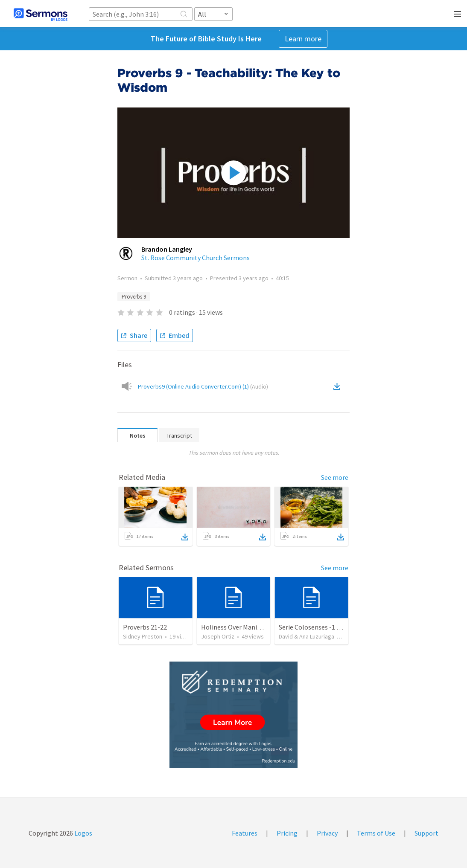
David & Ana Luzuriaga (306, 636)
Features (245, 833)
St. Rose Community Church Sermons (196, 258)
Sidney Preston (143, 636)
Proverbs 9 (134, 297)
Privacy (327, 833)
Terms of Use (376, 833)
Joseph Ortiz (218, 636)
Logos (83, 833)
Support (426, 833)
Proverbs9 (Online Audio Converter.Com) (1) (203, 386)
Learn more (303, 39)
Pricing (287, 833)
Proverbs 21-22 (145, 627)
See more (335, 477)
